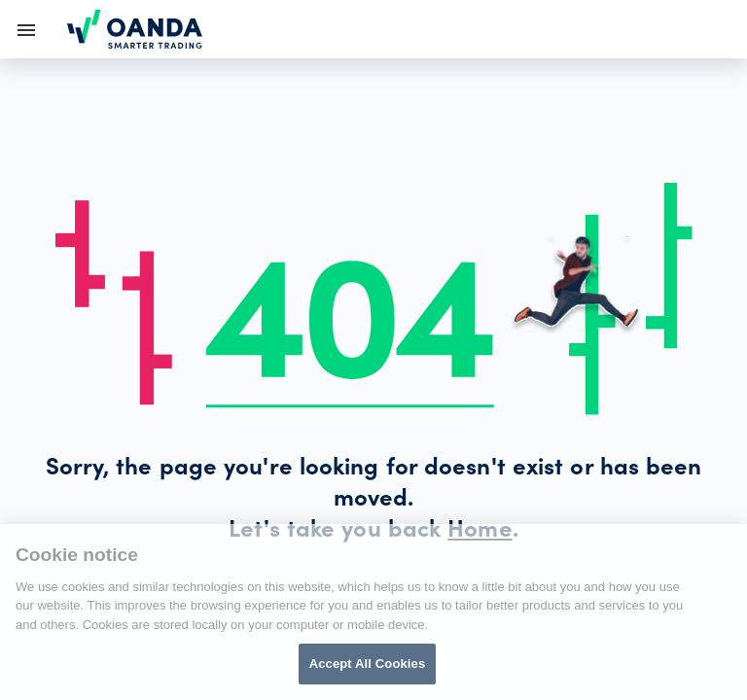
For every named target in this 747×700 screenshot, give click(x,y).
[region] (373, 612)
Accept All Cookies (368, 664)
